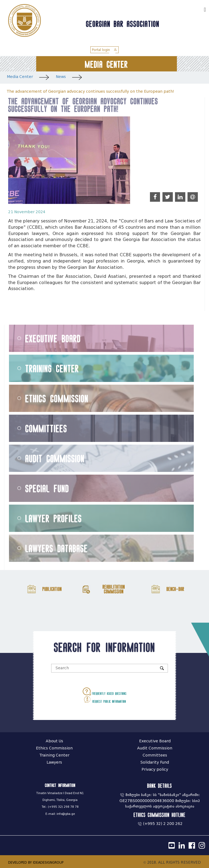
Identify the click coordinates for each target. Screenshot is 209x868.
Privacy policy (155, 769)
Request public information (105, 699)
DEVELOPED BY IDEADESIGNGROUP (36, 862)
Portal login (104, 50)
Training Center (52, 368)
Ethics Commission (57, 398)
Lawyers (54, 762)
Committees (155, 755)
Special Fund (47, 488)
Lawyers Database (57, 548)
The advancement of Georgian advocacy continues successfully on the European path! (90, 91)
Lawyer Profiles (54, 518)
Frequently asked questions (105, 691)
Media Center (20, 77)
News (61, 77)
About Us (54, 741)
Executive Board (53, 338)
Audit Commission (55, 458)
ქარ (197, 9)
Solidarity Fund (155, 762)
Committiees (46, 428)
